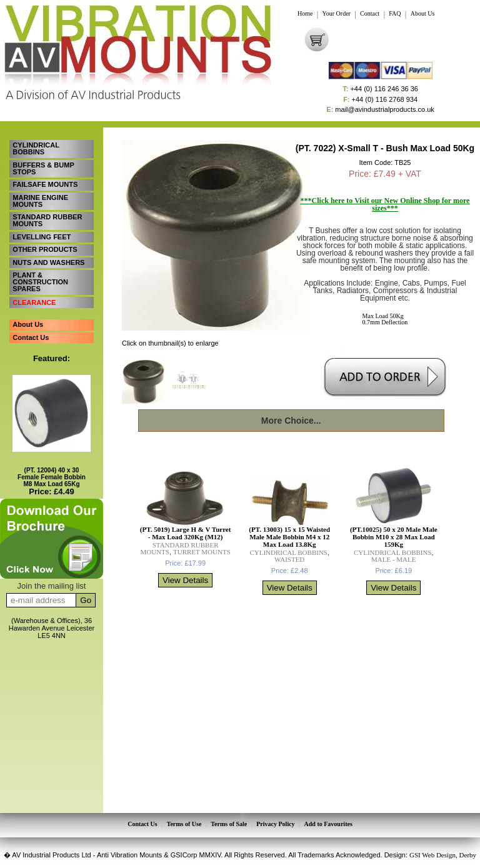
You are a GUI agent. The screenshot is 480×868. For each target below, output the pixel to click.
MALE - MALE (394, 559)
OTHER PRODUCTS (45, 247)
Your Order (337, 14)
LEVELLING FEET (42, 235)
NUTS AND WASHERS (48, 260)
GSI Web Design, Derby (443, 854)
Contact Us (31, 334)
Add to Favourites (328, 824)
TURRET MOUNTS (202, 552)
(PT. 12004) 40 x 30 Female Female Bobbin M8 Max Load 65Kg (52, 473)
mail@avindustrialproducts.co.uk (380, 110)
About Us (423, 14)
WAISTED (289, 559)
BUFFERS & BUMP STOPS (43, 168)
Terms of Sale (229, 824)
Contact (370, 14)
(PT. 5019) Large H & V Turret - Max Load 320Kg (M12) (186, 533)
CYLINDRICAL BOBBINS (36, 148)
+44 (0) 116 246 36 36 (380, 89)
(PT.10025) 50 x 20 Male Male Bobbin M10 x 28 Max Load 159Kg (394, 537)
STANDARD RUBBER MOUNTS (47, 219)
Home (305, 14)
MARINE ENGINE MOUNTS (40, 200)
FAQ (395, 14)
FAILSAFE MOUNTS (45, 184)
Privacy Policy (275, 824)
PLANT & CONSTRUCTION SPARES (40, 279)
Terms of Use (184, 824)
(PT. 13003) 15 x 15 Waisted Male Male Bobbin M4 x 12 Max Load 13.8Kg (289, 537)
